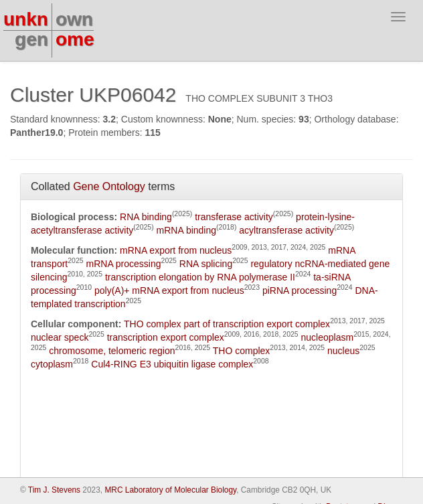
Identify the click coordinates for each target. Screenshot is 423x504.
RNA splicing (206, 264)
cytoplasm (52, 364)
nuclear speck (60, 337)
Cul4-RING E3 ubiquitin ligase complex (172, 364)
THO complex (242, 351)
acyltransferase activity (286, 230)
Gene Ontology (109, 186)
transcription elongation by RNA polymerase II (200, 277)
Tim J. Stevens (54, 490)
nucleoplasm (328, 337)
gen (31, 39)
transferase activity (234, 217)
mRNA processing (124, 264)
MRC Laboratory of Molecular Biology (170, 490)
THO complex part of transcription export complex (227, 324)
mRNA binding (187, 230)
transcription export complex (166, 337)
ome (75, 39)
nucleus (343, 351)
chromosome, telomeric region (112, 351)
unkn (26, 19)
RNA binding (146, 217)
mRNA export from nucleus (176, 250)
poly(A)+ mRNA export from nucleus (169, 290)
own (74, 19)
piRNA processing (300, 290)
